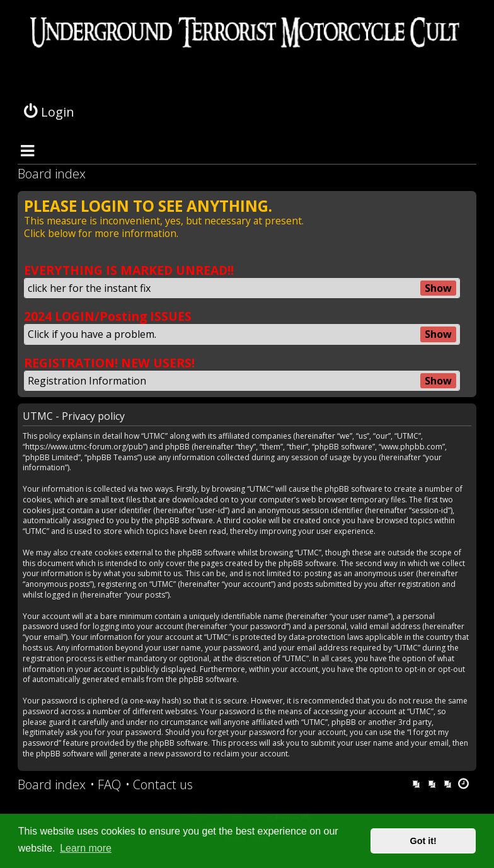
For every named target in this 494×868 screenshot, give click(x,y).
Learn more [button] (86, 848)
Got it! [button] (423, 841)
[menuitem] (106, 785)
